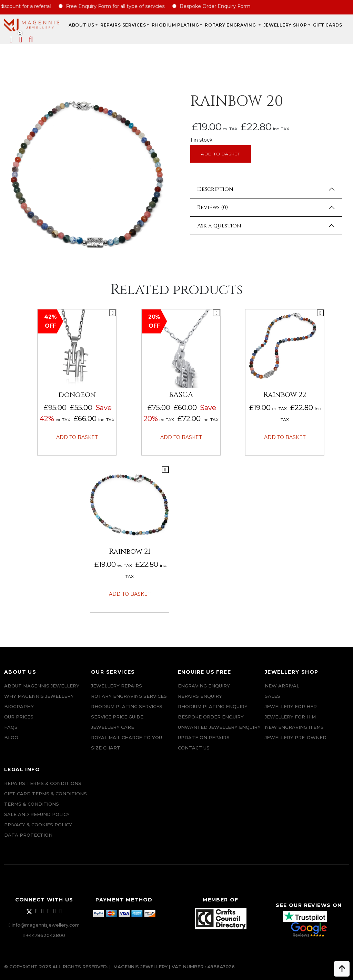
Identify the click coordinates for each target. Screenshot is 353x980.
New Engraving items (294, 727)
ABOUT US (82, 25)
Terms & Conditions (32, 804)
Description (215, 189)
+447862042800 (46, 935)
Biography (19, 706)
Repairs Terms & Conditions (43, 783)
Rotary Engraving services (129, 696)
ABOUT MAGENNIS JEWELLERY (42, 686)
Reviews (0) (213, 207)
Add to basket (221, 154)
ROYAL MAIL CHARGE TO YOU (127, 737)
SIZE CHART (106, 748)
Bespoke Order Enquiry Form (222, 6)
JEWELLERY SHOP (285, 25)
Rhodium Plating (175, 25)
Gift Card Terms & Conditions (46, 794)
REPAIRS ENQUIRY (200, 696)
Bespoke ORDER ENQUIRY (211, 717)
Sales (273, 696)
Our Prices (19, 717)
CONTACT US (194, 748)
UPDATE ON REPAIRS (204, 737)
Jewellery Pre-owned (296, 737)
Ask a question (219, 226)
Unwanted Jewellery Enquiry (219, 727)
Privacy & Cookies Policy (38, 825)
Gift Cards (328, 25)
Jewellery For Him (290, 717)
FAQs (11, 727)
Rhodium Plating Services (127, 706)
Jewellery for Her (291, 706)
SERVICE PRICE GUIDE (117, 717)
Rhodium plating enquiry (213, 706)
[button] (31, 41)
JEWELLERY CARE (113, 727)
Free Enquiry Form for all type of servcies (122, 6)
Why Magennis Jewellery (39, 696)
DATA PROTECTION (28, 835)
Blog (11, 737)
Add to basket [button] (77, 437)
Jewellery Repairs (117, 686)
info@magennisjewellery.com (46, 925)
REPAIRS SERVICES (123, 25)
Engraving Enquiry (204, 686)
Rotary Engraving (231, 25)
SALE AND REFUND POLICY (37, 814)
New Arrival (282, 686)
